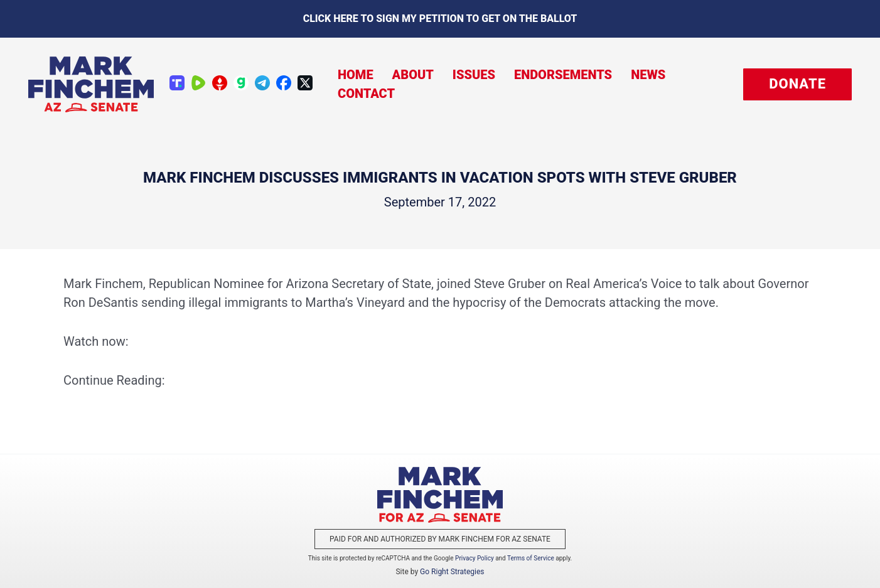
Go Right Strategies (452, 572)
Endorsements (563, 75)
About (413, 75)
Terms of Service (531, 558)
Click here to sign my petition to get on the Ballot (440, 19)
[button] (797, 84)
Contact (366, 94)
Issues (474, 75)
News (648, 75)
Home (356, 75)
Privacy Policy (475, 558)
